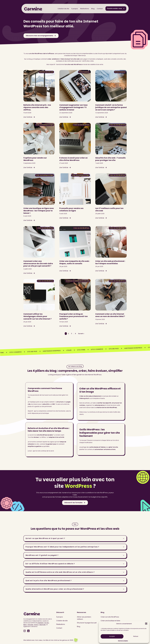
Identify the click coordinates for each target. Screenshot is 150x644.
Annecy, (37, 625)
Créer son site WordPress (81, 125)
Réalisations (85, 9)
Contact (100, 9)
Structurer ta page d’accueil (87, 623)
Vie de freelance (84, 72)
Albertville (42, 625)
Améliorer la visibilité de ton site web (78, 281)
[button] (146, 624)
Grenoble (30, 625)
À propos (75, 9)
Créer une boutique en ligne (45, 125)
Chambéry (40, 623)
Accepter (112, 636)
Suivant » (81, 334)
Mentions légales (123, 641)
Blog (93, 9)
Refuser (136, 636)
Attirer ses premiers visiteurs (84, 618)
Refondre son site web (46, 72)
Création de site (63, 9)
